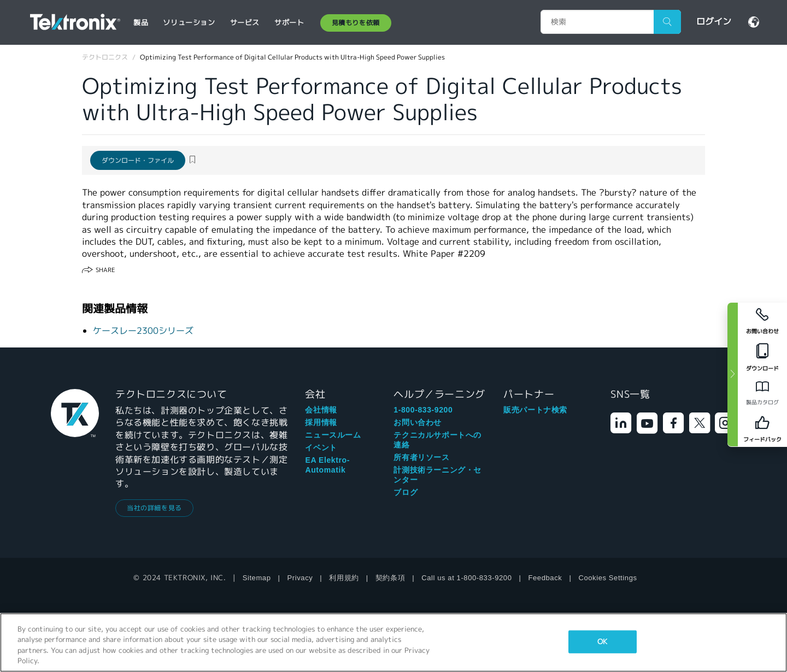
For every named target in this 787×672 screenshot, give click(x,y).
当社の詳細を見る (154, 508)
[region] (393, 642)
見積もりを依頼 (356, 23)
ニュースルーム (333, 435)
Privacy (300, 578)
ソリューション (189, 23)
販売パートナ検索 (535, 410)
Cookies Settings (607, 578)
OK (602, 642)
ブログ (406, 492)
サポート (289, 23)
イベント (321, 447)
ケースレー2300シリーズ (143, 331)
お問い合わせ (418, 422)
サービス (245, 23)
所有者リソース (421, 457)
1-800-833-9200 (423, 410)
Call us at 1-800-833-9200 (466, 578)
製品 (141, 23)
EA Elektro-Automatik (327, 465)
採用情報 (321, 422)
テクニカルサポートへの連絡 (437, 440)
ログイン (714, 22)
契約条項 (390, 578)
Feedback (545, 578)
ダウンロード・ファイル (138, 160)
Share (105, 270)
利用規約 (344, 578)
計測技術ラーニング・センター (437, 475)
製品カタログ (762, 402)
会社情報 (321, 410)
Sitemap (257, 578)
